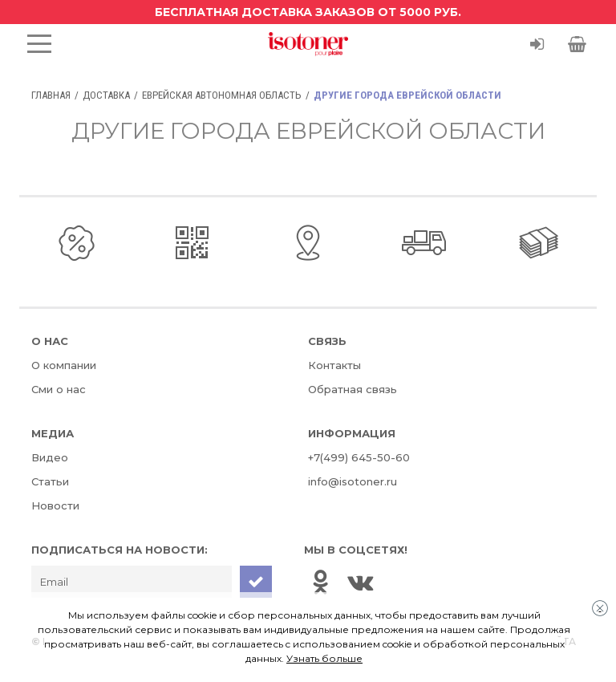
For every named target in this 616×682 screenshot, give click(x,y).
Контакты (334, 365)
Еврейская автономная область (222, 95)
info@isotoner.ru (353, 481)
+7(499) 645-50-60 (359, 457)
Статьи (50, 481)
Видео (50, 457)
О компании (64, 365)
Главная (51, 95)
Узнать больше (324, 658)
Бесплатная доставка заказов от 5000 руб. (308, 12)
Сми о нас (59, 389)
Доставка (106, 95)
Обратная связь (353, 389)
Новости (55, 505)
